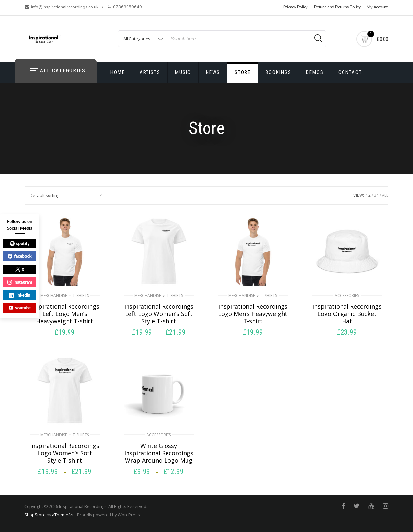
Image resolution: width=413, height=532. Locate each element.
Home (118, 72)
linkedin (20, 295)
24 (376, 195)
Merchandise (54, 296)
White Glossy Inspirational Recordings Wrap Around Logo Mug (159, 453)
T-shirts (81, 296)
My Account (377, 7)
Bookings (278, 72)
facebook (20, 256)
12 (368, 195)
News (213, 72)
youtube (20, 308)
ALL (385, 195)
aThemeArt (63, 515)
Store (243, 72)
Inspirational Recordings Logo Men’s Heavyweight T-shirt (253, 314)
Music (183, 72)
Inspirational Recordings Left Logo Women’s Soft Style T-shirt (159, 314)
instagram (20, 282)
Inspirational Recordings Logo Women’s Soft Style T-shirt (65, 453)
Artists (150, 72)
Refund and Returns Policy (337, 7)
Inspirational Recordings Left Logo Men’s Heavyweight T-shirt (65, 314)
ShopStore (35, 515)
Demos (315, 72)
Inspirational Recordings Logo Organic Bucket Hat (347, 314)
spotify (20, 243)
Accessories (347, 296)
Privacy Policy (295, 7)
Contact (350, 72)
